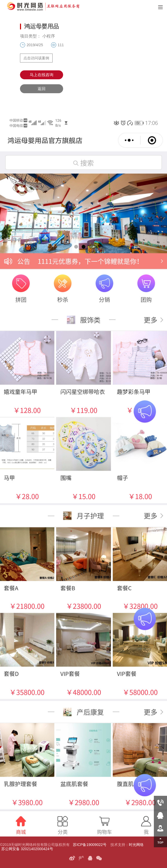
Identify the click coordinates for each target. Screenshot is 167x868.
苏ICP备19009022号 (90, 845)
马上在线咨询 (42, 75)
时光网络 (136, 845)
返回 (42, 89)
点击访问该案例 (36, 58)
